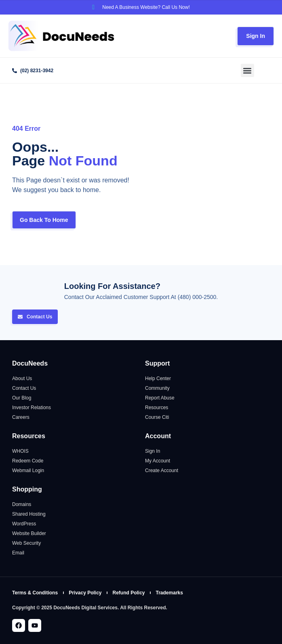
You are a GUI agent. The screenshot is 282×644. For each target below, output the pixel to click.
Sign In (256, 36)
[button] (247, 70)
